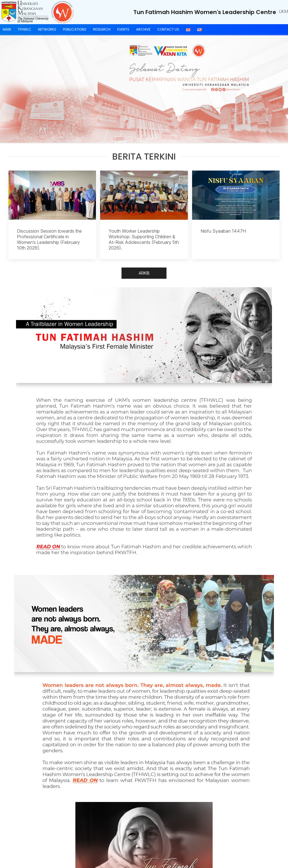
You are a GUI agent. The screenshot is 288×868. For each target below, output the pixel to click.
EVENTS (123, 29)
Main (7, 29)
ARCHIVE (143, 29)
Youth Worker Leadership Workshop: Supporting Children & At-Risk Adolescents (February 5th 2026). (144, 239)
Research (102, 29)
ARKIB (144, 273)
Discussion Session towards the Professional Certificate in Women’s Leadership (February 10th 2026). (49, 239)
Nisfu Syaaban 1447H (223, 231)
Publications (75, 29)
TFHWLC (24, 29)
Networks (47, 29)
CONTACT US (168, 29)
